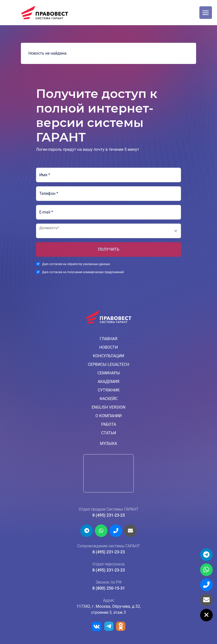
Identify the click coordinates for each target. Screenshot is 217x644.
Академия (109, 382)
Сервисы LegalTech (109, 364)
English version (109, 407)
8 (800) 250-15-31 (109, 588)
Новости (109, 347)
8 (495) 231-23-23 (109, 515)
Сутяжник (109, 390)
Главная (109, 339)
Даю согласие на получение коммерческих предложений (83, 272)
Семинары (109, 373)
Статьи (109, 433)
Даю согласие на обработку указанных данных (76, 264)
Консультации (109, 356)
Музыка (109, 443)
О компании (109, 416)
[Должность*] (109, 231)
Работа (109, 424)
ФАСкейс (109, 399)
